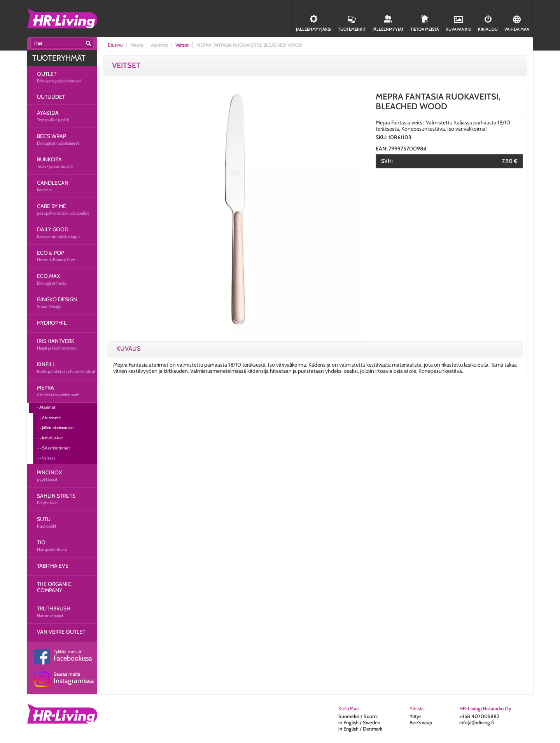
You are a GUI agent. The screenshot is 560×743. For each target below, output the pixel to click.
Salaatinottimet (56, 448)
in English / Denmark (360, 729)
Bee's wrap (421, 722)
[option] (236, 213)
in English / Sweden (359, 722)
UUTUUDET (51, 97)
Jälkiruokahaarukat (58, 428)
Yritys (415, 716)
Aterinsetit (52, 418)
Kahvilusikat (52, 438)
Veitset (49, 458)
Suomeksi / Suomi (358, 716)
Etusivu (115, 45)
